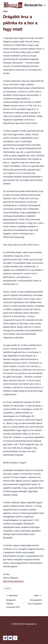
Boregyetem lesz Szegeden (34, 599)
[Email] (10, 638)
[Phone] (15, 638)
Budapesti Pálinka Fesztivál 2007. (14, 601)
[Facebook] (5, 638)
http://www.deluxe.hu (13, 581)
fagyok (7, 588)
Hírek (5, 12)
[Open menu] (45, 5)
